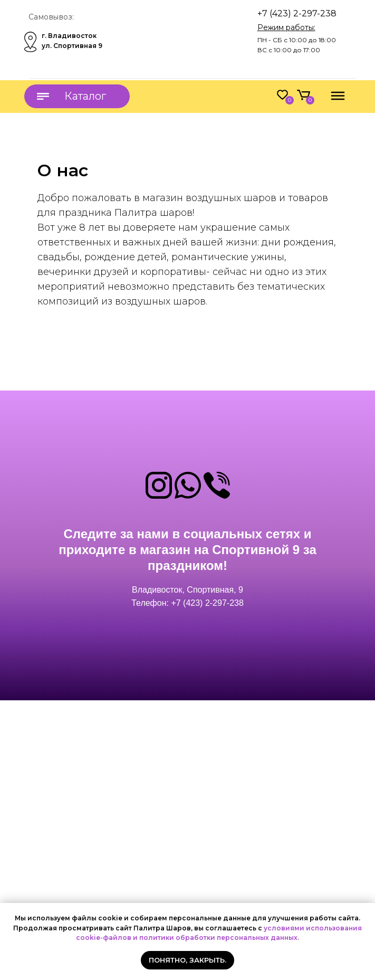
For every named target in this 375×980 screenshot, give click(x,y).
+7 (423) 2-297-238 (297, 13)
